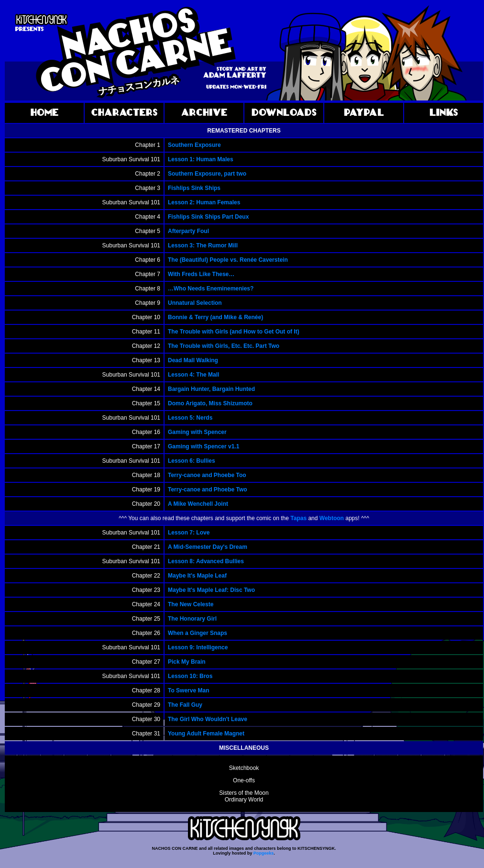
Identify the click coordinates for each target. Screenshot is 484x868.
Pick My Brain (187, 662)
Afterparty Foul (188, 231)
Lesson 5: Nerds (190, 418)
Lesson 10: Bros (190, 676)
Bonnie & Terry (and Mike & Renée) (215, 317)
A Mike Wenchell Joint (198, 504)
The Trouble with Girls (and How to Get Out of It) (234, 332)
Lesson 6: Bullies (192, 461)
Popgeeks (264, 853)
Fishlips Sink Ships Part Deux (208, 217)
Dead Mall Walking (193, 360)
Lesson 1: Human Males (201, 159)
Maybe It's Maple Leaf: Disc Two (211, 590)
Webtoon (332, 518)
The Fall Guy (185, 705)
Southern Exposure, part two (207, 174)
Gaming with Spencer (197, 432)
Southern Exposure (194, 145)
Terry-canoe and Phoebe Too (207, 475)
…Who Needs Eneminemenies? (211, 289)
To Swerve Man (188, 690)
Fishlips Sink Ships (194, 188)
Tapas (298, 518)
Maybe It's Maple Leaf (197, 576)
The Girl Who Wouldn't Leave (208, 719)
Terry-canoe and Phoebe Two (208, 490)
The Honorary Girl (192, 619)
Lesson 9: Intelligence (198, 647)
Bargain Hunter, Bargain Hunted (211, 389)
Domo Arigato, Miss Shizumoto (210, 403)
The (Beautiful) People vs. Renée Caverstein (228, 260)
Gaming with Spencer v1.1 (203, 446)
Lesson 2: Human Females (204, 202)
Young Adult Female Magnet (206, 734)
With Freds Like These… (201, 274)
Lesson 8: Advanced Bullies (206, 561)
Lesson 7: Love (189, 533)
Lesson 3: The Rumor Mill (203, 245)
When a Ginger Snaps (198, 633)
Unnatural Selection (195, 303)
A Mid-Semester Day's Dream (208, 547)
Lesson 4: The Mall (193, 375)
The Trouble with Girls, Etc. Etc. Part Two (224, 346)
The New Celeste (191, 604)
